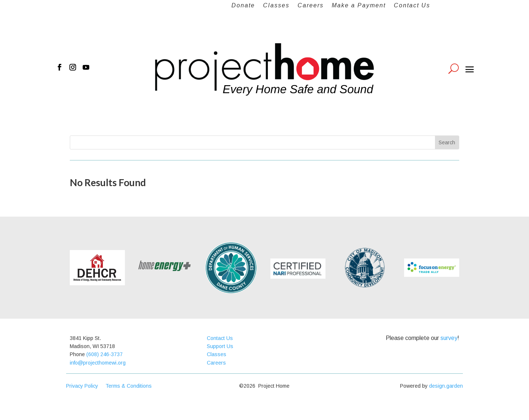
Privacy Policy (86, 386)
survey (449, 338)
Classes (276, 6)
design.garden (446, 386)
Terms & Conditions (129, 386)
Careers (311, 6)
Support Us (220, 346)
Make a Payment (359, 6)
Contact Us (412, 6)
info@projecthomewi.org (98, 363)
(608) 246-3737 (105, 354)
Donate (243, 6)
